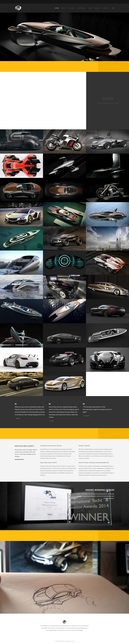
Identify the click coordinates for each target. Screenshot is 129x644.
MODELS (97, 8)
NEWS (90, 8)
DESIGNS (72, 8)
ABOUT (64, 8)
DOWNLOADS (81, 8)
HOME (57, 8)
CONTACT (106, 8)
